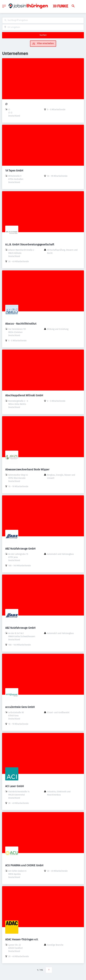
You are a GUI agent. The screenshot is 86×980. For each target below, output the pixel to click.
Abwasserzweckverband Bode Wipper (27, 469)
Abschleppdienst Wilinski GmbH (24, 395)
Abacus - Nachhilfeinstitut (21, 324)
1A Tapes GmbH (14, 171)
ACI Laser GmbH (15, 786)
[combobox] (43, 20)
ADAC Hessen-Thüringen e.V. (22, 939)
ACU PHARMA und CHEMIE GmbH (24, 865)
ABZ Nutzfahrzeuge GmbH (20, 549)
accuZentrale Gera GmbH (20, 707)
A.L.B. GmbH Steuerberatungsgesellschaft (30, 244)
